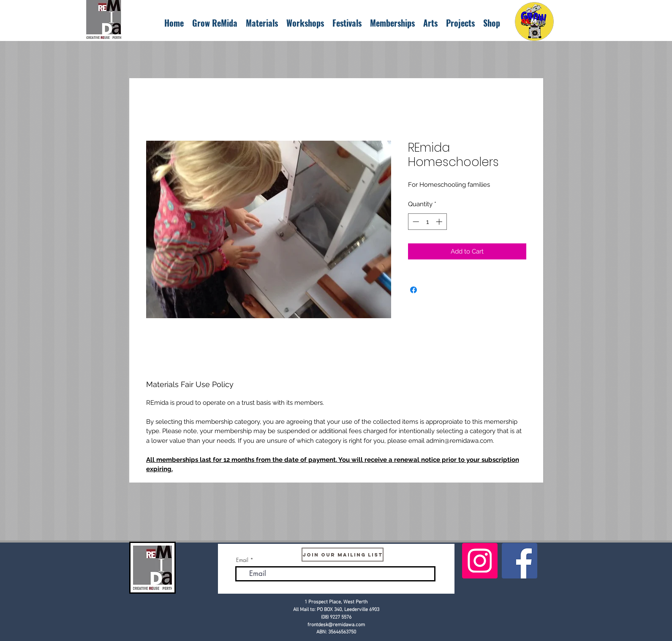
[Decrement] (415, 222)
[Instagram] (480, 561)
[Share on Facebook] (414, 290)
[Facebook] (520, 561)
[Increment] (440, 222)
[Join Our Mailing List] (343, 555)
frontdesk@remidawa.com (336, 625)
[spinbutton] (427, 222)
